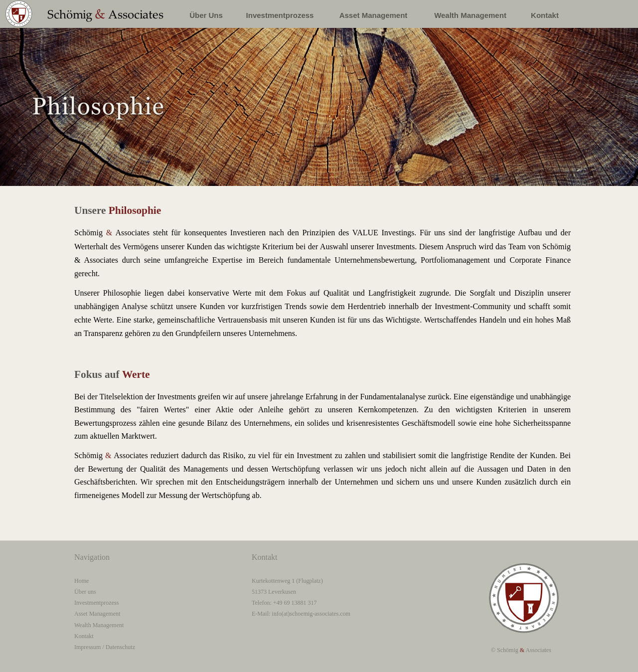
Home (81, 581)
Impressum (87, 647)
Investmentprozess (96, 603)
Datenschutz (120, 647)
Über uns (85, 592)
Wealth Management (99, 625)
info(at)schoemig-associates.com (311, 614)
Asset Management (97, 614)
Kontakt (84, 636)
